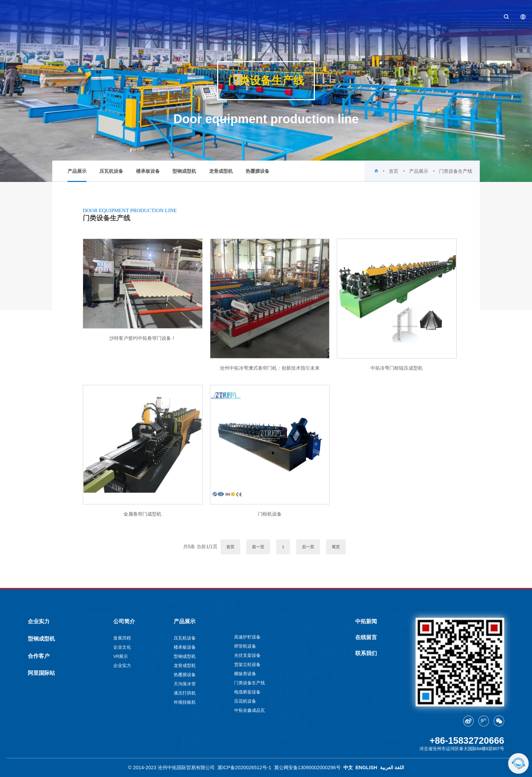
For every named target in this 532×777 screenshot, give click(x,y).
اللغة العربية (392, 767)
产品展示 (77, 175)
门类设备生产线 (456, 171)
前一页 (258, 547)
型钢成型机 (184, 171)
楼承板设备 (148, 171)
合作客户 (39, 656)
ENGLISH (366, 767)
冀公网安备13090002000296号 (307, 767)
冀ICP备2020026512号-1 (244, 767)
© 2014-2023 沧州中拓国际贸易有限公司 (171, 767)
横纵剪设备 (245, 674)
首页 (394, 171)
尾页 (336, 547)
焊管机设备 (245, 646)
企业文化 (122, 647)
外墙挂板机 (185, 702)
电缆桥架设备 (247, 692)
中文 (348, 767)
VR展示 (121, 656)
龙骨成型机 (221, 171)
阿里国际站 (41, 673)
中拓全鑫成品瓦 (250, 710)
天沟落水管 (185, 684)
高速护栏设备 (247, 637)
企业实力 (39, 621)
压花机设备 (245, 701)
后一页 (308, 547)
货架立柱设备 (247, 665)
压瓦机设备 (111, 171)
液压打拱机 (185, 693)
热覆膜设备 (258, 171)
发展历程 (122, 638)
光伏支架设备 (247, 655)
